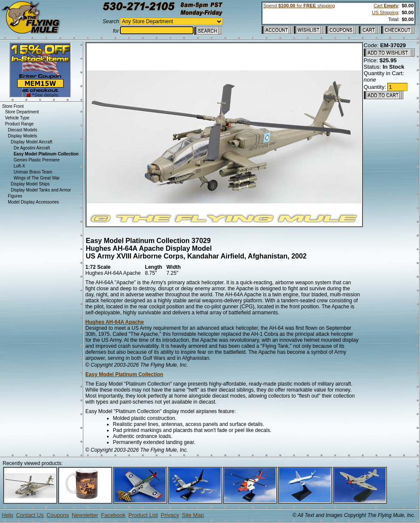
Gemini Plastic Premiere (37, 160)
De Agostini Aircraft (32, 148)
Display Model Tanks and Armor (41, 190)
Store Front (13, 106)
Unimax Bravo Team (33, 172)
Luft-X (20, 166)
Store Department (22, 112)
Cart (386, 6)
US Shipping (385, 12)
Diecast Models (22, 130)
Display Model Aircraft (32, 142)
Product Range (20, 124)
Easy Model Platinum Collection (124, 374)
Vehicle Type (17, 118)
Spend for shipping (299, 6)
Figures (15, 196)
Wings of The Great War (37, 178)
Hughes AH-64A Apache (115, 322)
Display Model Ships (30, 184)
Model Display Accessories (33, 202)
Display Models (22, 136)
